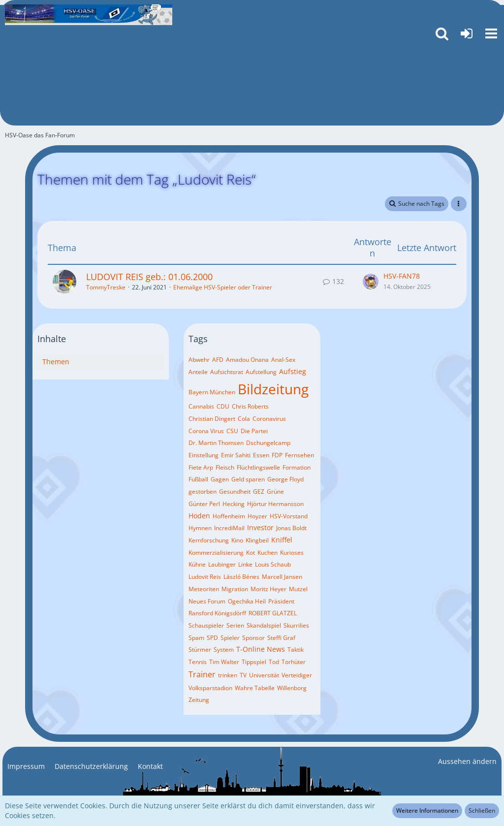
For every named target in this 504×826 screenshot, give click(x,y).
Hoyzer (257, 516)
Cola (244, 419)
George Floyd (285, 479)
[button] (491, 33)
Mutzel (298, 589)
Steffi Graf (281, 638)
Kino (237, 540)
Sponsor (253, 638)
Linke (245, 564)
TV (243, 675)
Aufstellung (261, 372)
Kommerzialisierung (216, 553)
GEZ (259, 492)
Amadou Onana (247, 360)
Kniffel (282, 540)
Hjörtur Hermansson (275, 504)
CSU (232, 431)
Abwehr (199, 360)
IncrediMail (229, 528)
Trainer (202, 674)
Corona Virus (206, 431)
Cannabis (201, 406)
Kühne (197, 564)
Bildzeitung (273, 389)
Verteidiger (297, 675)
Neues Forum (207, 601)
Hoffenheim (229, 516)
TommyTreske (106, 287)
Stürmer (200, 650)
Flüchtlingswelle (258, 467)
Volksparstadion (210, 688)
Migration (235, 589)
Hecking (234, 504)
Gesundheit (235, 492)
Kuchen (268, 553)
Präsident (281, 601)
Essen (261, 455)
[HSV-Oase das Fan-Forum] (89, 15)
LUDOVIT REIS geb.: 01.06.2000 (149, 277)
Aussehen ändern (467, 761)
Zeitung (199, 700)
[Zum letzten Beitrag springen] (371, 282)
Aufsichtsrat (227, 372)
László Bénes (241, 577)
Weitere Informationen (427, 810)
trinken (228, 675)
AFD (218, 360)
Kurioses (292, 553)
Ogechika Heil (247, 601)
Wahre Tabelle (255, 688)
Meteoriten (204, 589)
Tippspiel (254, 662)
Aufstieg (293, 371)
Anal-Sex (283, 360)
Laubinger (222, 564)
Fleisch (225, 467)
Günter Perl (204, 504)
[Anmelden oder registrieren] (467, 33)
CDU (223, 406)
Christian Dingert (212, 419)
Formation (297, 467)
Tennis (198, 662)
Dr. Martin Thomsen (216, 443)
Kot (251, 553)
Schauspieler (206, 625)
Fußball (198, 479)
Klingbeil (257, 540)
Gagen (220, 479)
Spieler (230, 638)
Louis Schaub (273, 564)
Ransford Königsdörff (217, 613)
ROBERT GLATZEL (273, 613)
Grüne (275, 492)
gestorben (203, 492)
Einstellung (204, 455)
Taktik (296, 650)
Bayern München (212, 392)
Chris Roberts (250, 406)
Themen (56, 362)
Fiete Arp (201, 467)
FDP (277, 455)
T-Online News (261, 649)
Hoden (199, 516)
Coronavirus (269, 419)
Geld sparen (248, 479)
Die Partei (254, 431)
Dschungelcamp (268, 443)
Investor (260, 527)
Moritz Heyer (268, 589)
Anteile (198, 372)
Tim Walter (224, 662)
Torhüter (294, 662)
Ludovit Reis (205, 577)
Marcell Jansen (282, 577)
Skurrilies (296, 625)
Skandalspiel (264, 625)
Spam (196, 638)
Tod (274, 662)
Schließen (482, 810)
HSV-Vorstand (289, 516)
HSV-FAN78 (402, 276)
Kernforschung (209, 540)
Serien (235, 625)
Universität (264, 675)
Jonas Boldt (291, 528)
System (224, 650)
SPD (212, 638)
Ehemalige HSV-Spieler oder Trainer (223, 287)
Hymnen (200, 528)
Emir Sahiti (236, 455)
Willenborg (292, 688)
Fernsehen (299, 455)
